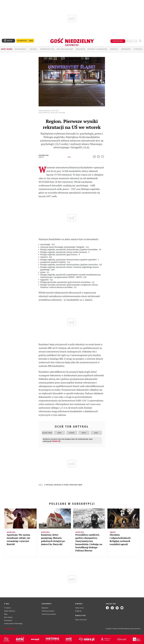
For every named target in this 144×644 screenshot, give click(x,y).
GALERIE (33, 49)
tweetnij (99, 156)
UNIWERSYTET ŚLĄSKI (76, 485)
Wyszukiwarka (140, 41)
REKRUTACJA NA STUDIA (61, 485)
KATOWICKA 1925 (47, 49)
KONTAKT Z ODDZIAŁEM (97, 49)
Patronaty (126, 49)
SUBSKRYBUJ (118, 41)
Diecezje (114, 49)
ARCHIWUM (80, 49)
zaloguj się (132, 41)
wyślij (103, 156)
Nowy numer (7, 49)
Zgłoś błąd (9, 629)
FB (95, 156)
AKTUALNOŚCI (20, 49)
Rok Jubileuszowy (65, 49)
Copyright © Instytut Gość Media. (115, 629)
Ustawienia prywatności (49, 614)
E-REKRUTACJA (49, 485)
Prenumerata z (25, 41)
